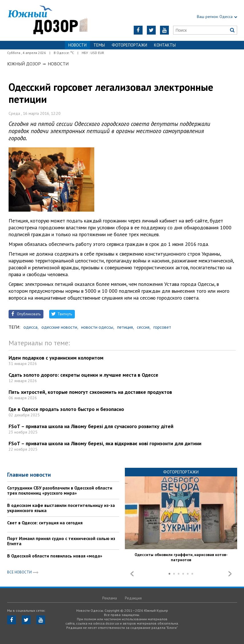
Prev (132, 574)
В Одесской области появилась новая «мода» (55, 556)
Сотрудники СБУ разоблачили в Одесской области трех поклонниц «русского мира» (60, 490)
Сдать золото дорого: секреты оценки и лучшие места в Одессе (83, 375)
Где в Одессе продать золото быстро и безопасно (66, 409)
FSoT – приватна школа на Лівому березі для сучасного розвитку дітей (91, 426)
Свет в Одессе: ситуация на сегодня (45, 523)
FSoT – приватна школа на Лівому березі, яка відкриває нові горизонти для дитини (105, 443)
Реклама (110, 598)
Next (230, 574)
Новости (58, 64)
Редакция (133, 598)
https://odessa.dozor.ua (47, 20)
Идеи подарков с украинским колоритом (56, 358)
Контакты (165, 45)
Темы (99, 45)
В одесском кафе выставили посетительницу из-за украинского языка (61, 508)
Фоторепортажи (129, 45)
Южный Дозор (24, 64)
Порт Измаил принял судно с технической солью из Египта (61, 541)
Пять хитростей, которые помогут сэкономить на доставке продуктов (90, 392)
